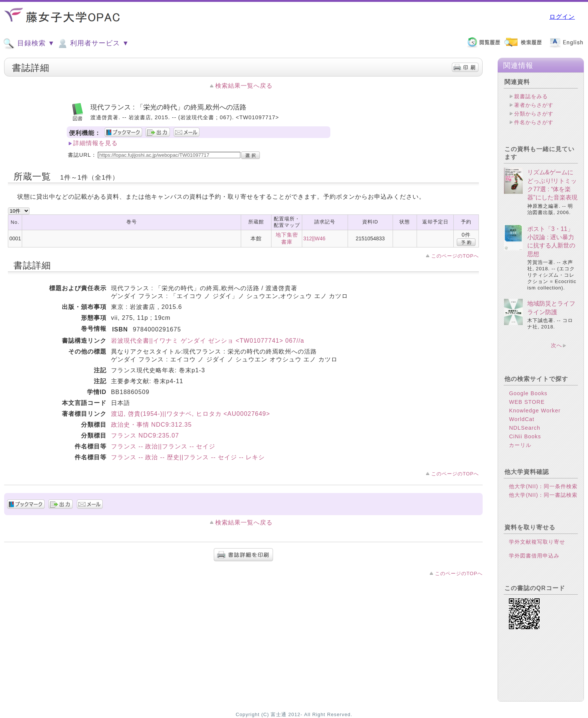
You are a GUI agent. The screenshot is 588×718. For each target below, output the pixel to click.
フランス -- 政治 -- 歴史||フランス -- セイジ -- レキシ (188, 457)
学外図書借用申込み (534, 556)
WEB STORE (527, 402)
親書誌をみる (531, 96)
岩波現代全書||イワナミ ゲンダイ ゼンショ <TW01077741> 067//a (208, 341)
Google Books (528, 393)
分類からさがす (534, 114)
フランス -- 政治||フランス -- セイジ (163, 446)
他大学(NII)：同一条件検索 (543, 486)
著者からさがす (534, 105)
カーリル (520, 445)
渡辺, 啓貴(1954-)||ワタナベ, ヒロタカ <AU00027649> (190, 414)
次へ (556, 345)
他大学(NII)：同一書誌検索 (543, 495)
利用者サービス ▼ (93, 43)
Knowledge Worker (535, 411)
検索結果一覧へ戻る (244, 86)
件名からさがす (534, 122)
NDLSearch (524, 428)
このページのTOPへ (455, 256)
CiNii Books (525, 436)
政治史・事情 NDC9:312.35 (151, 425)
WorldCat (522, 419)
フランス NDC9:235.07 (145, 435)
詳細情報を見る (95, 143)
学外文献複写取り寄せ (537, 542)
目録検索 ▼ (29, 43)
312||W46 (314, 238)
